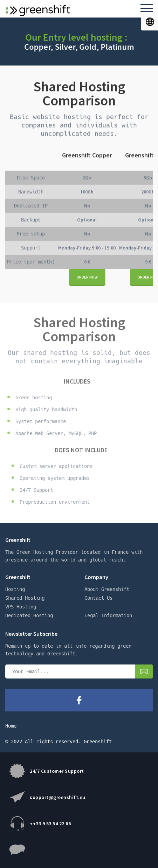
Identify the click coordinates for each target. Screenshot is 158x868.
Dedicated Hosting (29, 615)
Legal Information (108, 615)
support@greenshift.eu (58, 797)
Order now (87, 277)
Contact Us (98, 598)
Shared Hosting (25, 598)
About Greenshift (107, 589)
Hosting (15, 589)
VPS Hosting (21, 607)
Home (11, 726)
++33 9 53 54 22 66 (50, 824)
